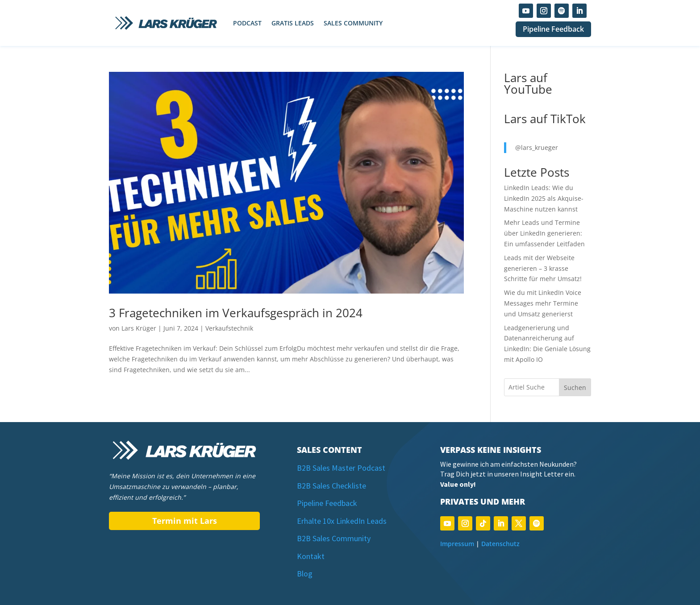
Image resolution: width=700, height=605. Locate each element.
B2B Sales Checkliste (331, 486)
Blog (305, 574)
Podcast (247, 23)
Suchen (575, 387)
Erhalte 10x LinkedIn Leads (342, 521)
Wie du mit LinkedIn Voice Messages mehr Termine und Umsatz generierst (543, 303)
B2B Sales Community (334, 538)
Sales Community (353, 23)
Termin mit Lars (185, 521)
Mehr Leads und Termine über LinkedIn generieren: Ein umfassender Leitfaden (544, 233)
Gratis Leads (293, 23)
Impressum (457, 544)
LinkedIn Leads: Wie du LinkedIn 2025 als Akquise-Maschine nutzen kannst (544, 198)
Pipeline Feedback (553, 29)
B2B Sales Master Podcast (341, 468)
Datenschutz (500, 544)
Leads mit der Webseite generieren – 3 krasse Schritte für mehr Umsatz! (543, 268)
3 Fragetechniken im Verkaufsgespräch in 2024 (236, 313)
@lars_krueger (537, 147)
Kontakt (311, 556)
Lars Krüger (139, 328)
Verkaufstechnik (229, 328)
